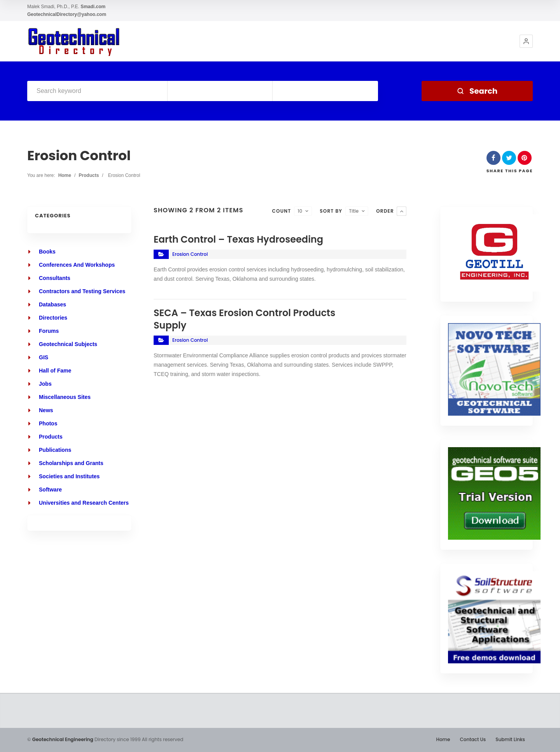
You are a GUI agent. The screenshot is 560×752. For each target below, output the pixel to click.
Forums (49, 331)
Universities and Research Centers (84, 503)
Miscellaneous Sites (65, 397)
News (46, 410)
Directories (53, 318)
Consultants (55, 278)
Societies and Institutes (69, 476)
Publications (55, 450)
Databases (52, 304)
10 (300, 211)
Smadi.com (93, 7)
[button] (526, 41)
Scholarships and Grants (71, 463)
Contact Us (473, 739)
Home (65, 175)
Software (50, 490)
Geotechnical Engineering (63, 739)
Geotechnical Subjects (68, 344)
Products (89, 175)
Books (47, 252)
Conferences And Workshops (77, 265)
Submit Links (510, 739)
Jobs (45, 384)
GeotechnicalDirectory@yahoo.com (67, 14)
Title (354, 211)
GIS (44, 357)
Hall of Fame (55, 371)
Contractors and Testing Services (82, 291)
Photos (48, 423)
